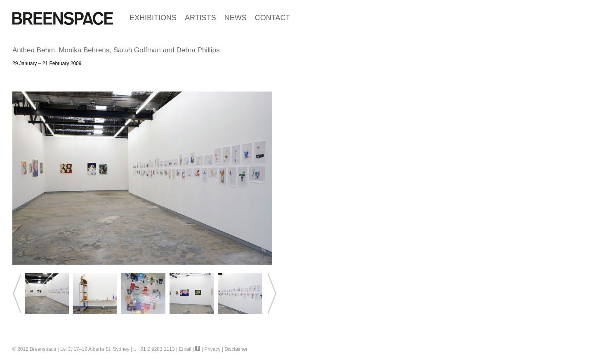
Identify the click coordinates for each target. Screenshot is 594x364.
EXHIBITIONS (153, 18)
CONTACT (273, 18)
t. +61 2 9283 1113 (154, 349)
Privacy (212, 349)
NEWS (236, 18)
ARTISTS (200, 18)
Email (185, 349)
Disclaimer (236, 349)
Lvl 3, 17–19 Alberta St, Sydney (95, 349)
